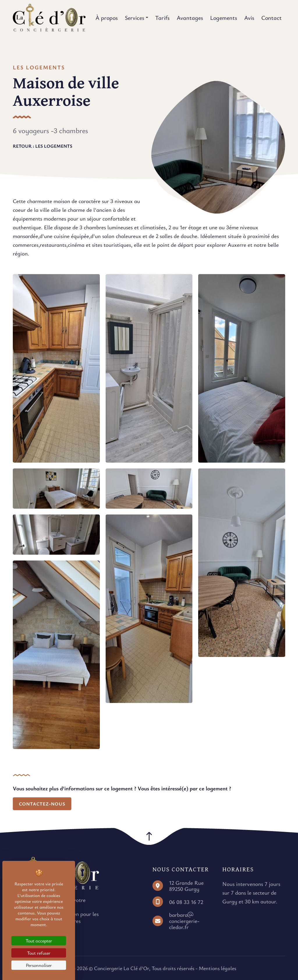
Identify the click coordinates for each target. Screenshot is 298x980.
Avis (249, 18)
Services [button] (135, 18)
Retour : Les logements (42, 146)
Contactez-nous (42, 804)
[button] (149, 836)
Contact (272, 18)
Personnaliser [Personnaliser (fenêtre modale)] (39, 965)
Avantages (190, 18)
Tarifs (162, 18)
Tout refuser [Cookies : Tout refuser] (39, 953)
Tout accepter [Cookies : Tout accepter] (39, 941)
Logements (224, 18)
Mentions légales (218, 968)
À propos (107, 18)
